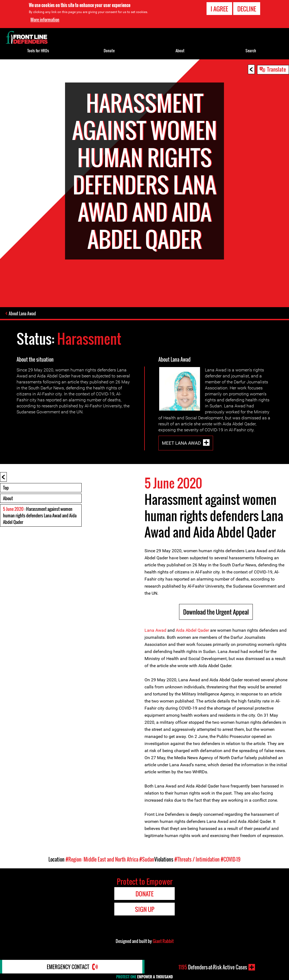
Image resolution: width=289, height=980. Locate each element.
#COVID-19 (231, 859)
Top (6, 488)
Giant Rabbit (163, 941)
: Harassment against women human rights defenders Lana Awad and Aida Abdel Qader (40, 515)
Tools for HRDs (38, 51)
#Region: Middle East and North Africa (102, 859)
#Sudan (147, 859)
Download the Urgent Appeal (216, 612)
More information (45, 20)
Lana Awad (155, 630)
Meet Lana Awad (181, 443)
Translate (276, 69)
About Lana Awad (22, 313)
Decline (247, 9)
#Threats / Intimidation (197, 859)
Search (251, 51)
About (8, 498)
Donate (109, 51)
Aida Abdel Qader (192, 630)
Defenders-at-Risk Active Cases (213, 967)
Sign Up (145, 909)
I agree (219, 9)
